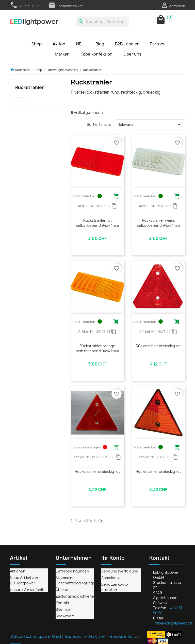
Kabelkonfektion (96, 54)
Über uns (132, 54)
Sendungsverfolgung (120, 571)
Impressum (75, 636)
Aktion (59, 44)
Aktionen (18, 571)
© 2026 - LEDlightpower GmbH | (38, 636)
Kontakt (62, 603)
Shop (37, 44)
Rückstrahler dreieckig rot (158, 346)
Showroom (65, 616)
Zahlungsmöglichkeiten (76, 596)
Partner (157, 44)
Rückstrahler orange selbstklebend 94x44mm (97, 348)
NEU (80, 44)
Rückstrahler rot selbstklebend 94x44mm (97, 223)
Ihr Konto (113, 558)
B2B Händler (127, 44)
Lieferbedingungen (72, 571)
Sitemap (63, 609)
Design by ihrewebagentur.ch (113, 636)
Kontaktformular (66, 6)
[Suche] (102, 22)
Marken (62, 54)
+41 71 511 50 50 (26, 6)
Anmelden (110, 578)
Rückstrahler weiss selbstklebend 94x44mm (158, 223)
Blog (100, 44)
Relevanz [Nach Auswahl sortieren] (150, 125)
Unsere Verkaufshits (28, 590)
